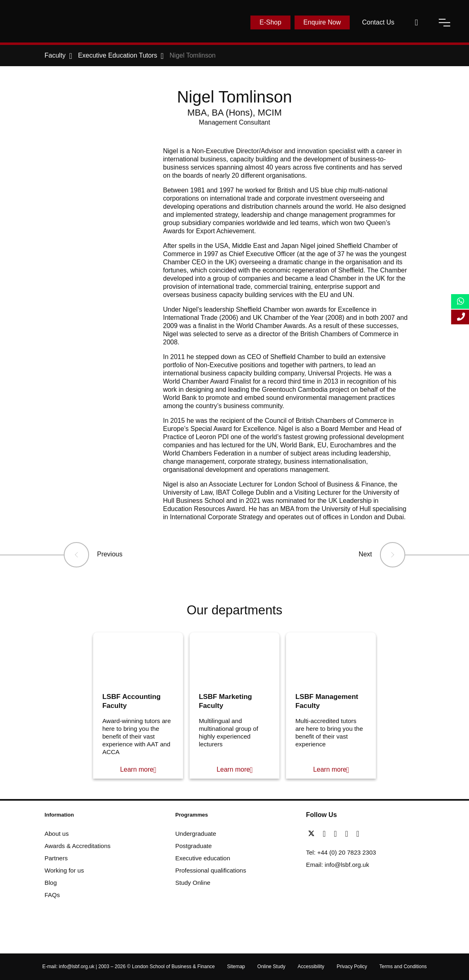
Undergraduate (196, 834)
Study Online (193, 883)
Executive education (203, 858)
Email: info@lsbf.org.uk (337, 865)
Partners (56, 858)
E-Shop (270, 22)
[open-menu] (444, 22)
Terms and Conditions (403, 967)
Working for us (64, 870)
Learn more (137, 769)
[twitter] (313, 834)
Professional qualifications (211, 870)
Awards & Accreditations (77, 846)
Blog (51, 883)
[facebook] (326, 834)
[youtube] (349, 834)
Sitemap (236, 967)
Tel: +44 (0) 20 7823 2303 (341, 852)
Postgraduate (193, 846)
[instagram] (358, 834)
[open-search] (416, 22)
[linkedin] (337, 834)
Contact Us (378, 22)
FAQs (52, 895)
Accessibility (311, 967)
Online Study (271, 967)
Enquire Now (322, 22)
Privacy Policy (352, 967)
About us (57, 834)
